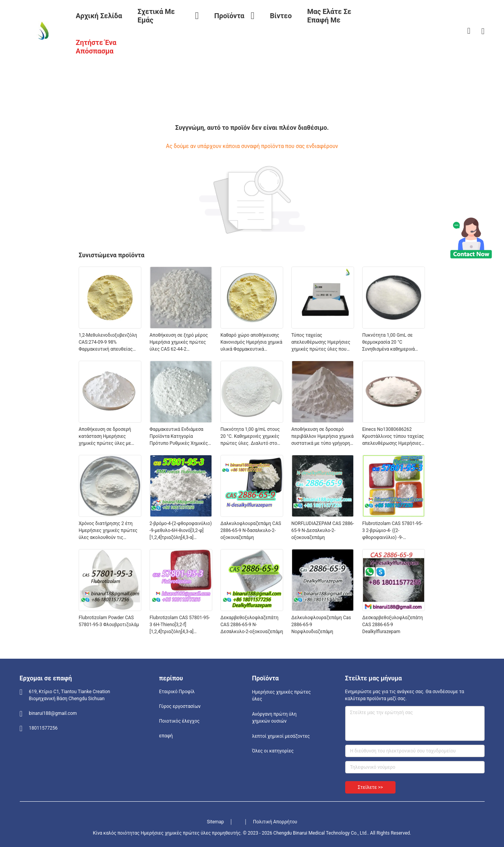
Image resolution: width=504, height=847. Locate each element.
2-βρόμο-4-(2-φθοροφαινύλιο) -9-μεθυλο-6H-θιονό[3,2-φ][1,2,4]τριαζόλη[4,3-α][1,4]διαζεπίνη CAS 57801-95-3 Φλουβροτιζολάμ (181, 531)
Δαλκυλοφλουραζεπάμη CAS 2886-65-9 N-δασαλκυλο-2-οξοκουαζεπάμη (251, 530)
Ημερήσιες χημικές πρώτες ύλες (282, 696)
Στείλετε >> (371, 787)
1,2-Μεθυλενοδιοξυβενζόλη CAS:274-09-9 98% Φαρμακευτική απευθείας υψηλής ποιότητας (108, 343)
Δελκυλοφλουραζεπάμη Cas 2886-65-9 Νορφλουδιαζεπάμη (321, 625)
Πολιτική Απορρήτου (275, 822)
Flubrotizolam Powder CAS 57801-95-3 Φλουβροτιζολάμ (109, 621)
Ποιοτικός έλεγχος (180, 721)
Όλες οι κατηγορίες (273, 751)
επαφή (166, 736)
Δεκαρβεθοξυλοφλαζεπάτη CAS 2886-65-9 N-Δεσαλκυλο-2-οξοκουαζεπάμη (252, 625)
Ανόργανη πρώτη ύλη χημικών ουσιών (274, 718)
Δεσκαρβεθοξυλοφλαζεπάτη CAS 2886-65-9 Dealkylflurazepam (393, 625)
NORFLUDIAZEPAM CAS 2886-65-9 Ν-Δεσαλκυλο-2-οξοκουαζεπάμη (323, 530)
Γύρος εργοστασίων (180, 706)
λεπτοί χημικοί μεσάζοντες (281, 736)
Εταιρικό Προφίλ (177, 692)
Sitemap (215, 822)
